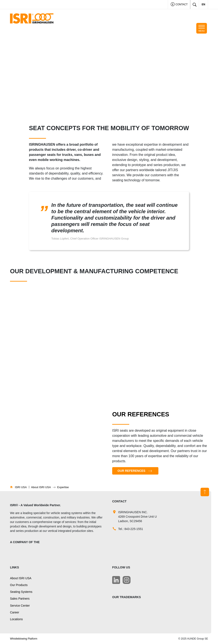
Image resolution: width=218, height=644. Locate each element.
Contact (179, 5)
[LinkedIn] (116, 580)
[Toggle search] (195, 4)
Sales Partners (20, 599)
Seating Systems (21, 592)
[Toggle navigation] (202, 28)
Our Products (19, 585)
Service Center (20, 606)
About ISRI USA (21, 578)
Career (15, 612)
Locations (16, 619)
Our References (131, 471)
